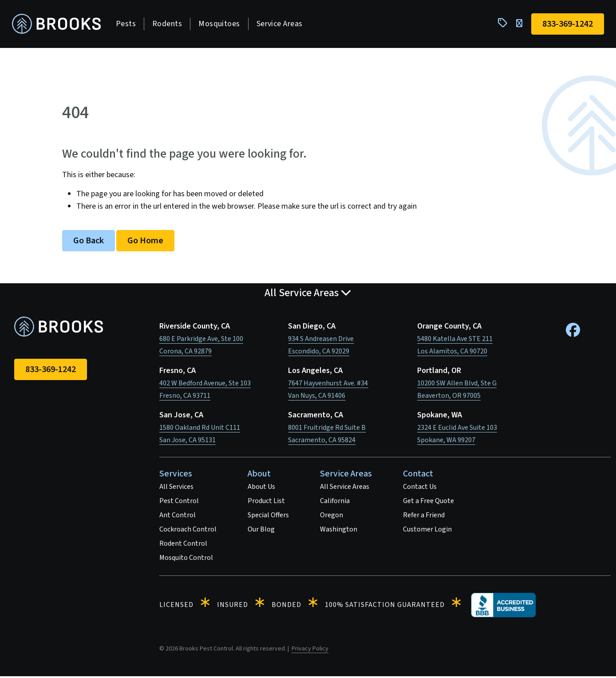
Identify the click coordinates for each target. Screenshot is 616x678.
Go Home (145, 242)
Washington (339, 531)
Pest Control (179, 503)
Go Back (89, 242)
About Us (261, 488)
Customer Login (427, 531)
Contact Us (420, 488)
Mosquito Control (186, 559)
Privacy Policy (310, 650)
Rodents (169, 25)
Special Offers (268, 517)
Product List (266, 503)
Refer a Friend (424, 517)
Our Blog (261, 531)
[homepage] (59, 25)
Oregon (332, 517)
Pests (128, 25)
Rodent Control (183, 545)
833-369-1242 (51, 371)
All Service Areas (345, 488)
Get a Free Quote (428, 503)
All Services (176, 488)
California (335, 503)
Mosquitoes (221, 25)
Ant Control (178, 517)
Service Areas (282, 25)
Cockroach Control (188, 531)
